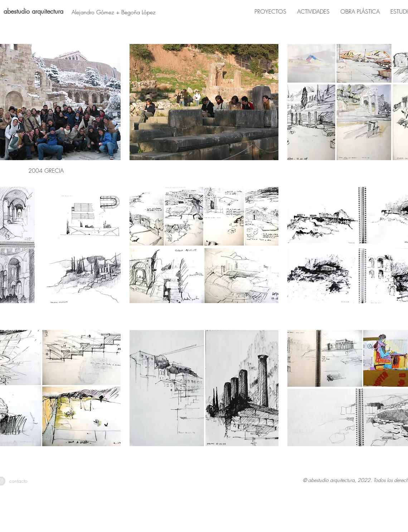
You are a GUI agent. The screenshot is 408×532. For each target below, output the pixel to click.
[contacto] (18, 481)
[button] (204, 111)
